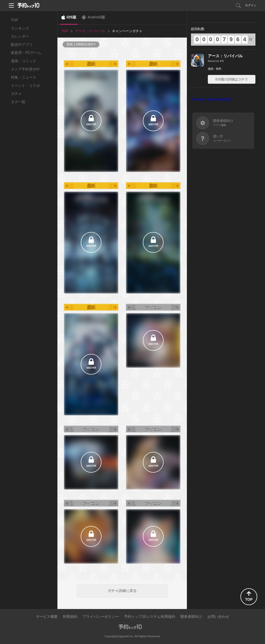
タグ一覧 (18, 102)
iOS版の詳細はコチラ (232, 79)
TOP (15, 20)
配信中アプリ (22, 45)
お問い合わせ (218, 617)
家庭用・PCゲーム (26, 53)
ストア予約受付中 (25, 69)
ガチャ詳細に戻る (122, 591)
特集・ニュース (24, 77)
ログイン (251, 5)
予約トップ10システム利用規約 (150, 617)
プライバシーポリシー (101, 617)
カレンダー (20, 36)
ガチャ (16, 94)
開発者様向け (191, 617)
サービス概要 (47, 617)
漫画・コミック (24, 61)
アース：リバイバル (225, 56)
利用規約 (70, 617)
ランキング (20, 28)
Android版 (96, 17)
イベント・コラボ (25, 86)
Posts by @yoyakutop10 (212, 99)
